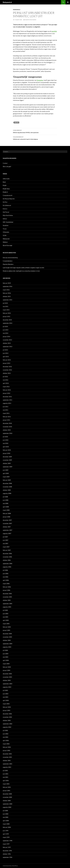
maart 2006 (6, 584)
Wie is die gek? (7, 167)
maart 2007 (6, 547)
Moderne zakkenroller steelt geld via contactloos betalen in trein (21, 271)
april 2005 (6, 620)
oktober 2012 (7, 373)
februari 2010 (7, 450)
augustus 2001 (7, 767)
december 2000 (7, 794)
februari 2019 (7, 283)
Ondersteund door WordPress (10, 866)
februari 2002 (7, 747)
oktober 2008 (7, 490)
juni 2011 (6, 407)
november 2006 (7, 557)
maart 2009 (6, 477)
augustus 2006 (7, 567)
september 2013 (8, 347)
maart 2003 (6, 704)
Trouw (5, 229)
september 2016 (8, 286)
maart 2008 (6, 510)
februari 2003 (7, 707)
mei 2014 (5, 333)
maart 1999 (6, 837)
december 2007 (7, 520)
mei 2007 (5, 543)
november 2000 (7, 797)
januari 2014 (6, 336)
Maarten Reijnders (30, 20)
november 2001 (7, 757)
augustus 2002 (7, 727)
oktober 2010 (7, 430)
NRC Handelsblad (8, 222)
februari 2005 (7, 627)
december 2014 (7, 320)
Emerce (5, 209)
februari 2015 (7, 313)
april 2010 (6, 447)
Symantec (40, 80)
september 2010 (8, 433)
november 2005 (7, 597)
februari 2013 (7, 360)
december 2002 (7, 714)
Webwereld (17, 10)
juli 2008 (5, 497)
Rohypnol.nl (7, 2)
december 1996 (7, 851)
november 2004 (7, 637)
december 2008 (7, 483)
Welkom (5, 242)
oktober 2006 (7, 560)
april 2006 (6, 580)
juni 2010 (6, 440)
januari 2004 (6, 670)
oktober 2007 (7, 527)
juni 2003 (6, 694)
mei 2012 (5, 380)
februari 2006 (7, 587)
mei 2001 (5, 777)
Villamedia (6, 232)
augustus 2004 (7, 647)
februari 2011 (7, 417)
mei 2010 (5, 443)
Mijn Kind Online (8, 215)
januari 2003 (6, 710)
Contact (5, 163)
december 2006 (7, 553)
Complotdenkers (8, 261)
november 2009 (7, 460)
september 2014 (8, 323)
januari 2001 (6, 791)
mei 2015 (5, 306)
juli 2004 (5, 650)
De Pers (5, 202)
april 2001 (6, 781)
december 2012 (7, 367)
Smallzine (6, 225)
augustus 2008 (7, 493)
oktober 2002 (7, 720)
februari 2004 (7, 667)
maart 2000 (6, 824)
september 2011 (8, 400)
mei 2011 (5, 410)
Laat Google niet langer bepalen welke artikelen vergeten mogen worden (23, 268)
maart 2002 (6, 744)
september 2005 (8, 604)
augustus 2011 (7, 403)
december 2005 (7, 594)
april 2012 (6, 383)
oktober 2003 (7, 680)
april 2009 (6, 473)
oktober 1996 (7, 854)
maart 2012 (6, 387)
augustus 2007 (7, 533)
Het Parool (6, 212)
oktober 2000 (7, 801)
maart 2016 (6, 290)
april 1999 (6, 834)
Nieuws (17, 122)
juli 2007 (5, 537)
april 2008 (6, 507)
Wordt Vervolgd (7, 245)
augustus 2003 (7, 687)
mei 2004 (5, 657)
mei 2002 (5, 737)
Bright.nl (5, 192)
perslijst (54, 31)
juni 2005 (6, 614)
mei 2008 (5, 503)
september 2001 (8, 764)
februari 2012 (7, 390)
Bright (5, 185)
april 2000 (6, 821)
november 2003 (7, 677)
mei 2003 (5, 697)
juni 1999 (6, 831)
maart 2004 (6, 664)
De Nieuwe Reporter (9, 199)
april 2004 (6, 660)
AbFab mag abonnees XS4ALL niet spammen (35, 131)
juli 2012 (5, 377)
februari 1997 (7, 847)
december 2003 (7, 674)
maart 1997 (6, 844)
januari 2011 (6, 420)
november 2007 (7, 523)
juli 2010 (5, 437)
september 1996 (8, 857)
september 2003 (8, 684)
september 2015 (8, 300)
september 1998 (8, 841)
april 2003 (6, 700)
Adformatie (6, 179)
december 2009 (7, 457)
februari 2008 (7, 513)
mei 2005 (5, 617)
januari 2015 (6, 316)
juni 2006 (6, 574)
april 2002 (6, 740)
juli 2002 (5, 730)
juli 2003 (5, 690)
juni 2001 (6, 774)
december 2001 (7, 754)
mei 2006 (5, 577)
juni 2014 (6, 330)
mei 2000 (5, 817)
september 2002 (8, 724)
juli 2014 (5, 326)
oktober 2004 (7, 640)
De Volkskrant (7, 205)
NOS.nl (5, 219)
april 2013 (6, 357)
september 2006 (8, 564)
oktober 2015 (7, 296)
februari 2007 (7, 550)
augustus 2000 (7, 807)
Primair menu (68, 2)
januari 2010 (6, 453)
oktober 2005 (7, 600)
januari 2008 (6, 517)
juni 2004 (6, 654)
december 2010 (7, 423)
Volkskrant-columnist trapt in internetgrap (35, 138)
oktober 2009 (7, 463)
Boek (4, 182)
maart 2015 (6, 310)
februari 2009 (7, 480)
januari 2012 (6, 393)
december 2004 (7, 634)
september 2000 (8, 804)
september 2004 (8, 644)
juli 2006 (5, 570)
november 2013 (7, 340)
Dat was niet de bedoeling (10, 258)
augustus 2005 (7, 607)
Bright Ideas (6, 189)
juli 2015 (5, 303)
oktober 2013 (7, 343)
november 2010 (7, 427)
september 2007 (8, 530)
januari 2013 (6, 363)
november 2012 (7, 370)
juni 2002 (6, 734)
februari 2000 (7, 827)
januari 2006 (6, 590)
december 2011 (7, 397)
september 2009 (8, 467)
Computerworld (8, 195)
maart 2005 (6, 624)
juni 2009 (6, 470)
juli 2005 (5, 610)
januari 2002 (6, 750)
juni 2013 (6, 353)
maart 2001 (6, 784)
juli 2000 (5, 811)
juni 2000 (6, 814)
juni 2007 (6, 540)
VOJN (5, 235)
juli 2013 (5, 350)
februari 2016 (7, 293)
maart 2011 (6, 413)
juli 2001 (5, 770)
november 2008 (7, 487)
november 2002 (7, 717)
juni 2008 (6, 500)
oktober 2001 (7, 760)
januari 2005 (6, 630)
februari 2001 (7, 787)
